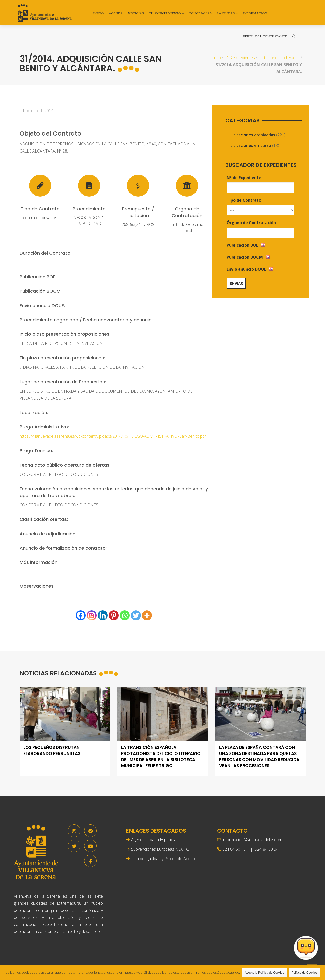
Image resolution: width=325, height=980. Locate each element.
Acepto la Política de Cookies (265, 973)
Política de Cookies (305, 973)
